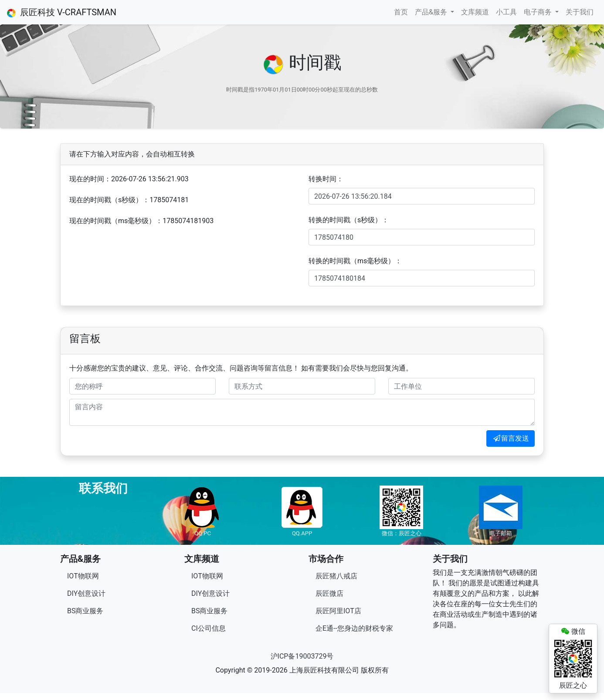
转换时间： (326, 179)
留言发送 (511, 438)
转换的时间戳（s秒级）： (349, 220)
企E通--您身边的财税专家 (354, 628)
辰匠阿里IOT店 (338, 611)
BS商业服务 (85, 611)
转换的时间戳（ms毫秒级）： (355, 261)
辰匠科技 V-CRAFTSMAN (62, 12)
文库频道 (475, 12)
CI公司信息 (209, 628)
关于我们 (580, 12)
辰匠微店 (329, 593)
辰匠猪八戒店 (336, 576)
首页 (401, 12)
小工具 (506, 12)
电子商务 (539, 12)
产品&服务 (432, 12)
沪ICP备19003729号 (302, 656)
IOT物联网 (83, 576)
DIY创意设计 (86, 593)
